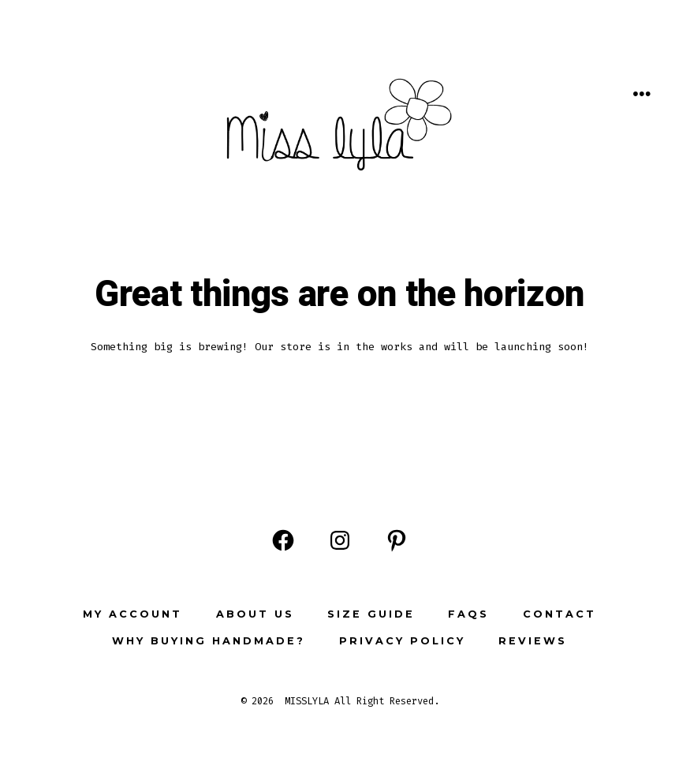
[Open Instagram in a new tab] (340, 540)
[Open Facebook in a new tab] (283, 540)
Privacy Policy (402, 641)
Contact (560, 614)
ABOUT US (255, 614)
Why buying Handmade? (209, 641)
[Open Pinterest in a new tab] (397, 540)
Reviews (533, 641)
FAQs (468, 614)
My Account (132, 614)
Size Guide (371, 614)
